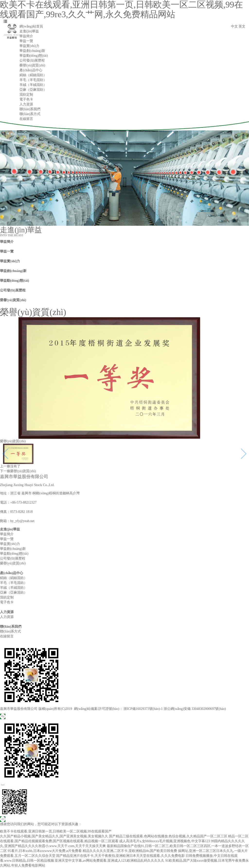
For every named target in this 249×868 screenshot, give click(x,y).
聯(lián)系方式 (30, 114)
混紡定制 (26, 95)
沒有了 (15, 466)
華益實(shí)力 (29, 46)
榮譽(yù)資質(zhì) (32, 65)
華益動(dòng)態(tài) (34, 56)
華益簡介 (26, 36)
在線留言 (26, 119)
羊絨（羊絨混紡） (33, 85)
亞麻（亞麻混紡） (33, 90)
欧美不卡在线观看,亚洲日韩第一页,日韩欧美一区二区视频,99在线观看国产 (56, 831)
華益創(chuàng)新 (32, 51)
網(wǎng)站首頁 (31, 26)
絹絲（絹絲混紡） (33, 75)
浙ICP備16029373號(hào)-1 (143, 709)
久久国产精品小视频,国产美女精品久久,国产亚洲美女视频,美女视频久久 (54, 836)
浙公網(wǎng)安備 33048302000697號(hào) (195, 709)
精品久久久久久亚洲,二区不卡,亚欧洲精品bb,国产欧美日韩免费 (130, 851)
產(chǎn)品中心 (31, 70)
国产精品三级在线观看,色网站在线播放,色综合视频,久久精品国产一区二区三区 (168, 836)
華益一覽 (26, 41)
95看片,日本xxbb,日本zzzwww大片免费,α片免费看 (45, 851)
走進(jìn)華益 (29, 31)
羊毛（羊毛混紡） (33, 80)
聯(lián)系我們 (30, 109)
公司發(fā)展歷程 (32, 60)
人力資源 (26, 104)
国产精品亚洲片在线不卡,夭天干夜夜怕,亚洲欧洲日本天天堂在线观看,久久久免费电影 (120, 856)
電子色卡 (26, 99)
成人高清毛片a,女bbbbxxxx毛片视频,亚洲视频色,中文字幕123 (165, 841)
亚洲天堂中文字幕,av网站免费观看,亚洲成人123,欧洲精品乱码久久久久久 (110, 861)
